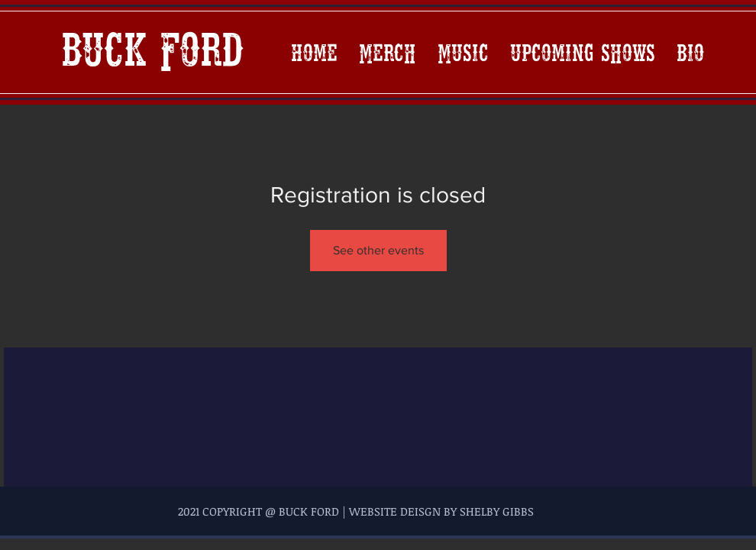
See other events (378, 250)
